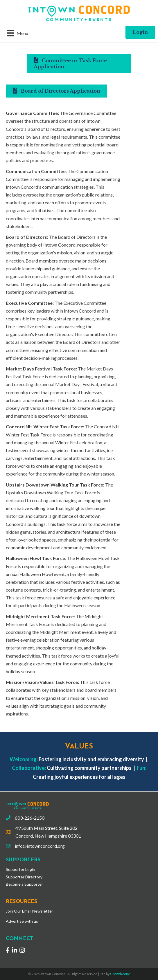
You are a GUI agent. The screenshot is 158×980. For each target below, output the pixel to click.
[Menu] (18, 33)
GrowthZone (120, 974)
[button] (140, 32)
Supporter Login (20, 869)
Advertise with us (22, 921)
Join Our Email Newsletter (29, 911)
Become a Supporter (24, 884)
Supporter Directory (24, 877)
